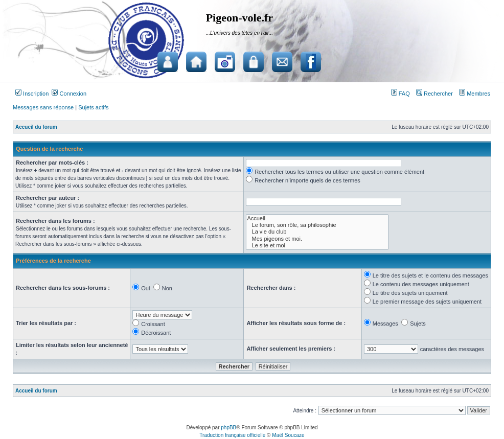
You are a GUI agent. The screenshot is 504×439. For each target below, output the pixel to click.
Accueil (317, 218)
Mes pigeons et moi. (317, 239)
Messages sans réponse (43, 107)
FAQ (400, 94)
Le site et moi (317, 246)
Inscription (32, 94)
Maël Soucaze (288, 435)
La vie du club (317, 232)
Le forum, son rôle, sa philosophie (317, 225)
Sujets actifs (93, 107)
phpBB (228, 428)
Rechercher (434, 94)
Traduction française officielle (232, 435)
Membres (475, 94)
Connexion (69, 94)
